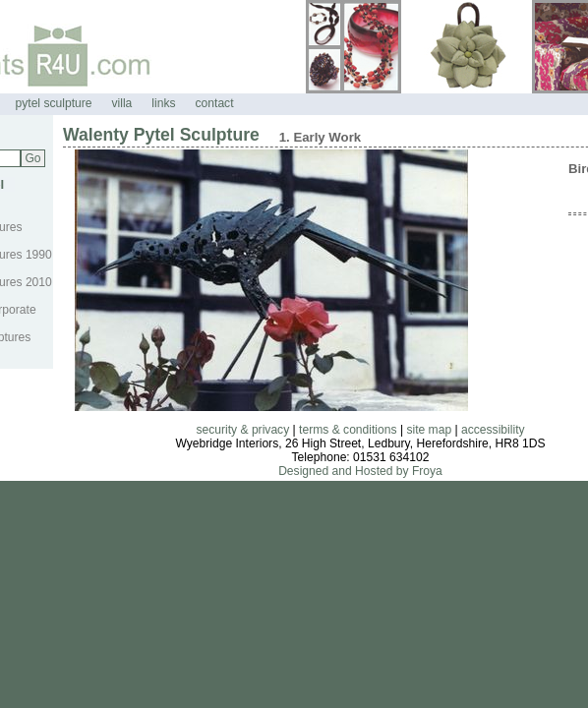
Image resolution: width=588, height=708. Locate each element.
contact (215, 103)
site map (429, 430)
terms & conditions (348, 430)
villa (121, 103)
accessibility (493, 430)
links (163, 103)
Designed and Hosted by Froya (360, 471)
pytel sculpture (54, 103)
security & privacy (242, 430)
